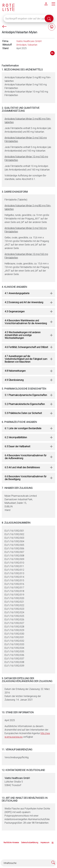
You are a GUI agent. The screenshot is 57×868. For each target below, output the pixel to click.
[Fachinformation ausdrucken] (52, 27)
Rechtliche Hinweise (11, 843)
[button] (29, 293)
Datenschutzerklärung (30, 843)
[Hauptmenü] (53, 4)
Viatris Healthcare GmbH (29, 41)
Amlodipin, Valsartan (27, 45)
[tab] (29, 293)
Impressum (45, 843)
